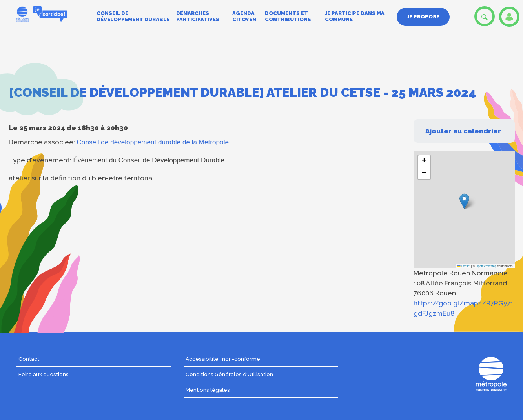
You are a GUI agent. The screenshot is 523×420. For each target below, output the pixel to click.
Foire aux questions (44, 374)
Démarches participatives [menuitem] (198, 16)
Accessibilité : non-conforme (223, 359)
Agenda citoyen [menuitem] (244, 16)
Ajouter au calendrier (463, 131)
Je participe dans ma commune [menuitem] (355, 16)
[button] (464, 201)
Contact (29, 359)
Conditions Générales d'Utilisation (229, 374)
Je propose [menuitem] (423, 17)
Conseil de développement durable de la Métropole (153, 142)
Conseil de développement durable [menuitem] (133, 16)
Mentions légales (208, 390)
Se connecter (509, 17)
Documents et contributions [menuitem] (288, 16)
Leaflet (464, 266)
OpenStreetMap (486, 266)
